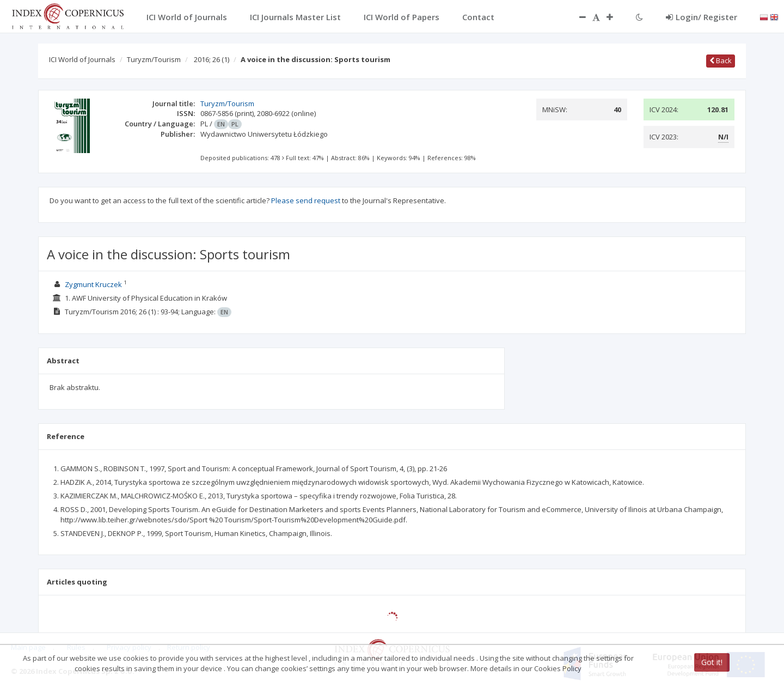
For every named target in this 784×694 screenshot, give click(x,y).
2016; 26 (212, 59)
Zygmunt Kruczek (93, 284)
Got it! (712, 662)
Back (721, 60)
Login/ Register (702, 17)
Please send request (306, 200)
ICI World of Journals (82, 59)
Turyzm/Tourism (154, 59)
